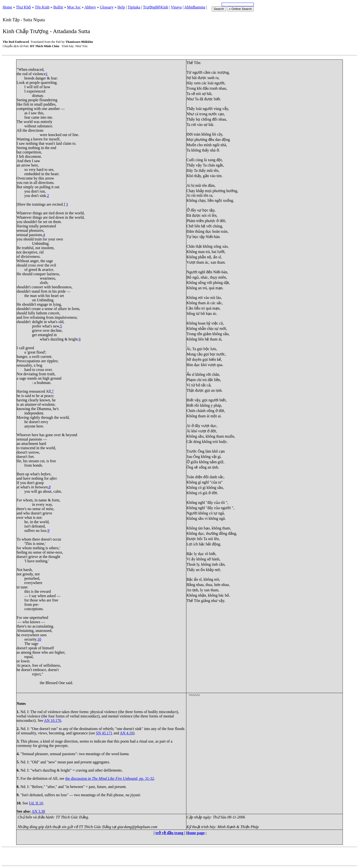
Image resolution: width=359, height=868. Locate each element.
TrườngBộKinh (155, 7)
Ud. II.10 (36, 803)
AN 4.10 (126, 733)
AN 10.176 (53, 720)
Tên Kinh (42, 7)
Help (121, 7)
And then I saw (28, 161)
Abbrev (90, 7)
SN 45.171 (104, 733)
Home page (195, 833)
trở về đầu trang (169, 833)
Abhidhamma (195, 7)
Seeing (22, 100)
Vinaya (176, 7)
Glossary (107, 7)
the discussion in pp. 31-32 (110, 778)
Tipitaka (134, 7)
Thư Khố (23, 7)
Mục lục (74, 7)
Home (7, 7)
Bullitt (58, 7)
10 (39, 639)
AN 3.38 (38, 811)
